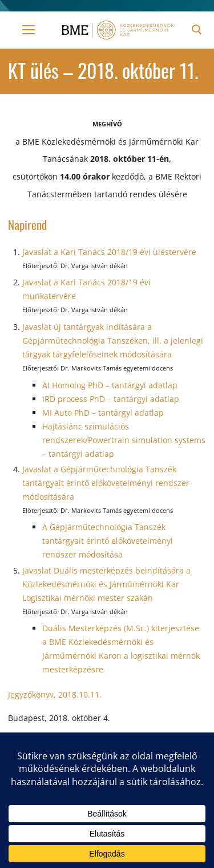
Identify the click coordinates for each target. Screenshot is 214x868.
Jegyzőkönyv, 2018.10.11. (55, 694)
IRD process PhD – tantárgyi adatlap (111, 399)
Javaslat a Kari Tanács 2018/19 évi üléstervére (109, 252)
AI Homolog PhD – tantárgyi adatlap (110, 385)
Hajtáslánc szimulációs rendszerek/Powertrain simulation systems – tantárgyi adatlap (124, 440)
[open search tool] (197, 30)
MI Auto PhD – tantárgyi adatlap (103, 413)
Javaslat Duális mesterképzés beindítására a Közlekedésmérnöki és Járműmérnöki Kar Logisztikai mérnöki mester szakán (106, 584)
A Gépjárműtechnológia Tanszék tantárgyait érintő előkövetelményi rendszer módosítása (108, 541)
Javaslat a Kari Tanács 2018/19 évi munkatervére (86, 289)
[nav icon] (29, 30)
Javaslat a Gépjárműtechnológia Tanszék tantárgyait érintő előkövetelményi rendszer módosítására (106, 483)
